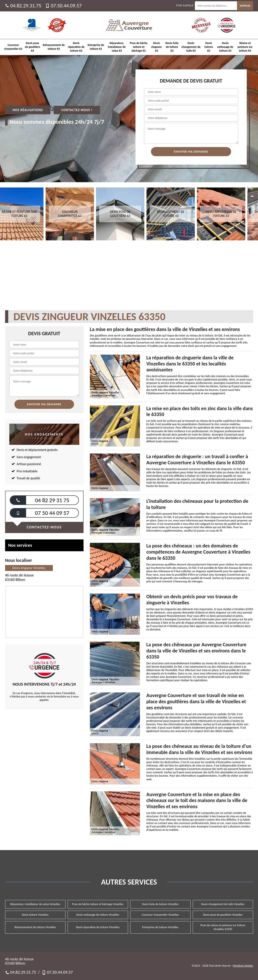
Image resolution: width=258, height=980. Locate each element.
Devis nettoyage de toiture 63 (225, 47)
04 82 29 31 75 (52, 500)
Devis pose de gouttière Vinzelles (223, 915)
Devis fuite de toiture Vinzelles (160, 904)
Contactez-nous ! (77, 110)
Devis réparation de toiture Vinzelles (98, 927)
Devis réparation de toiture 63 (76, 47)
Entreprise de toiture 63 (96, 47)
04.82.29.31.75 (23, 6)
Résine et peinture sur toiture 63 (245, 47)
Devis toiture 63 (209, 47)
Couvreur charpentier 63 (13, 47)
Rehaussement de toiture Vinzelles (35, 927)
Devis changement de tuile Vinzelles (223, 904)
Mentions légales (243, 966)
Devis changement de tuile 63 (191, 47)
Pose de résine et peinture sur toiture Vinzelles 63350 (223, 927)
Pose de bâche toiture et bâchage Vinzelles (98, 904)
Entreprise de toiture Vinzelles (160, 927)
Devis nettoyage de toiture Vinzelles (98, 915)
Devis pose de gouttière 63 (33, 47)
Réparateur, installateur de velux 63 (117, 47)
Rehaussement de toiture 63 (54, 47)
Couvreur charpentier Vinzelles (160, 915)
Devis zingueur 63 (156, 47)
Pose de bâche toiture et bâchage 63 (139, 47)
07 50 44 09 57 (52, 513)
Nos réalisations (28, 110)
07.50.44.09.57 (63, 6)
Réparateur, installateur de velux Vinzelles (35, 904)
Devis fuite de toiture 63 (172, 47)
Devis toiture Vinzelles (35, 915)
